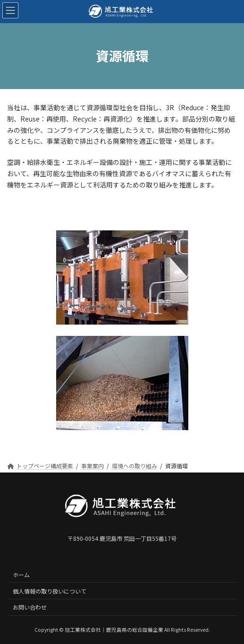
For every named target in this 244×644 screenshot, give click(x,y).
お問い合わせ (30, 607)
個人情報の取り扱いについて (50, 591)
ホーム (21, 575)
